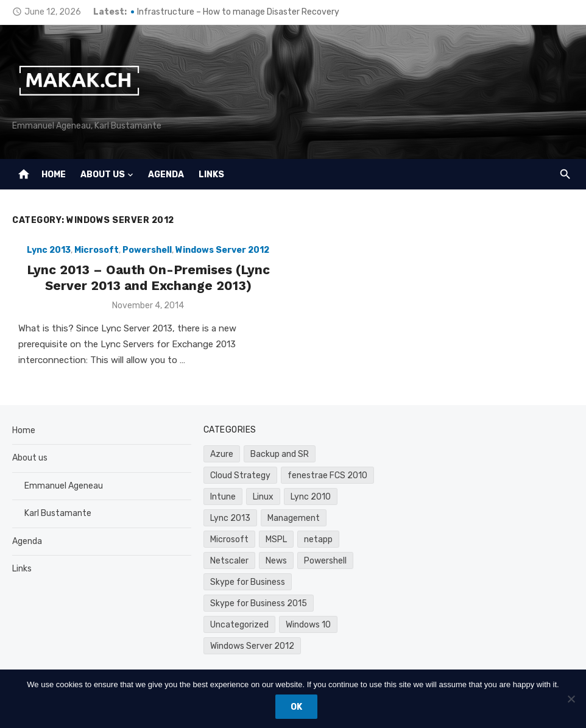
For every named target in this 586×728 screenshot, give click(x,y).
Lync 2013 (49, 250)
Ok (296, 707)
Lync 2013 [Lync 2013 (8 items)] (230, 518)
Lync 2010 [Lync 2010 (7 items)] (311, 497)
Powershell (147, 250)
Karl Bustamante (58, 513)
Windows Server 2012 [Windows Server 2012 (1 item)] (252, 646)
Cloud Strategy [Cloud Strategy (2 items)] (240, 475)
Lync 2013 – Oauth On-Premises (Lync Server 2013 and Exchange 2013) (148, 277)
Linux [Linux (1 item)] (263, 497)
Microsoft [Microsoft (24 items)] (229, 539)
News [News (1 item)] (276, 561)
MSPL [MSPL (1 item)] (276, 539)
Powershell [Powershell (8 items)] (325, 561)
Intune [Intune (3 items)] (223, 497)
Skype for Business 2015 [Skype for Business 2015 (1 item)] (259, 603)
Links (211, 175)
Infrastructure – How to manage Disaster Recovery (238, 12)
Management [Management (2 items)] (294, 518)
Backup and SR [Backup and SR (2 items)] (280, 454)
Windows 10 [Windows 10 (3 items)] (308, 625)
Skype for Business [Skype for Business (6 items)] (248, 582)
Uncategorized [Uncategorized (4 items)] (239, 625)
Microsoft (97, 250)
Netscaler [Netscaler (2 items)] (229, 561)
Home (54, 175)
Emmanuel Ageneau (64, 486)
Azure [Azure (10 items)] (222, 454)
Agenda (166, 175)
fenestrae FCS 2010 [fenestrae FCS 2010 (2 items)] (327, 475)
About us (103, 175)
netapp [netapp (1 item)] (318, 539)
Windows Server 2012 (222, 250)
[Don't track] (571, 699)
